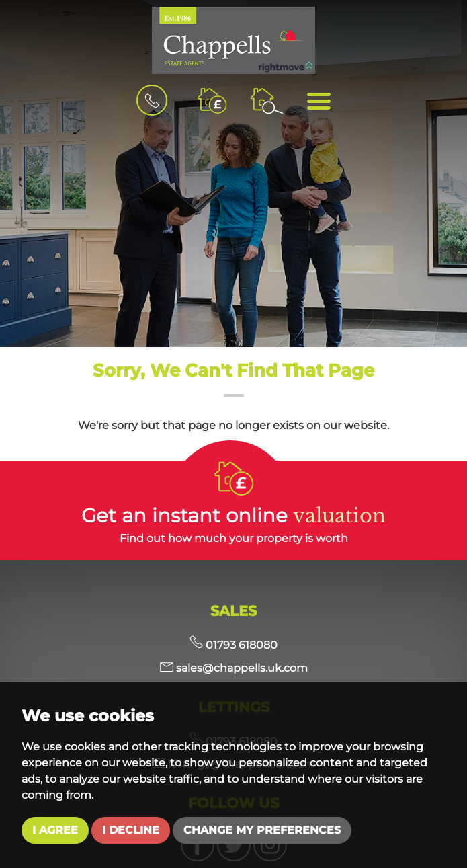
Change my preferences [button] (262, 830)
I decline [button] (131, 830)
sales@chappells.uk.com (234, 668)
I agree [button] (55, 830)
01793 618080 (233, 645)
